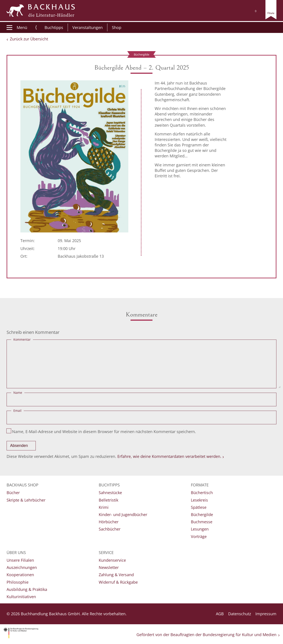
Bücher (13, 493)
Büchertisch (202, 493)
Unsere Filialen (20, 560)
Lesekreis (199, 500)
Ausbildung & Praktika (27, 589)
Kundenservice (112, 560)
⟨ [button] (36, 27)
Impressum (266, 614)
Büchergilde (202, 514)
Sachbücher (110, 529)
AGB (220, 614)
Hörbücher (109, 522)
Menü (17, 27)
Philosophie (18, 582)
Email (17, 411)
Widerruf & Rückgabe (118, 582)
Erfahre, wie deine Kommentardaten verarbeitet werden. (169, 456)
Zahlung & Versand (116, 575)
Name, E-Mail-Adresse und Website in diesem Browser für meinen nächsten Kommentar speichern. (104, 432)
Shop (112, 27)
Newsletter (109, 567)
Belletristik (108, 500)
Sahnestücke (110, 493)
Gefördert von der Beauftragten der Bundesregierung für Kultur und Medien (206, 635)
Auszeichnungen (22, 567)
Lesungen (200, 529)
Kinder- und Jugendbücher (123, 514)
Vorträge (199, 536)
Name (18, 393)
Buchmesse (202, 522)
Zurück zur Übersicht (29, 39)
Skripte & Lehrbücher (26, 500)
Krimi (104, 507)
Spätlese (199, 507)
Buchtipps (49, 27)
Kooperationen (20, 575)
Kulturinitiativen (21, 597)
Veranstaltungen (83, 27)
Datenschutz (240, 614)
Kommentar (22, 339)
